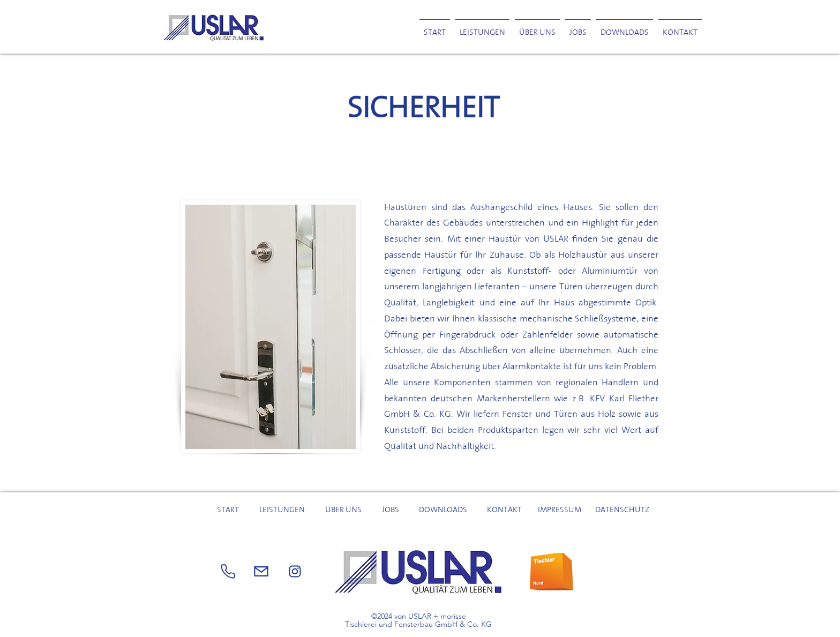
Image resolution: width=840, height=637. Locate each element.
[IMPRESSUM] (561, 509)
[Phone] (228, 572)
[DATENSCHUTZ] (623, 509)
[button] (625, 27)
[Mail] (295, 572)
